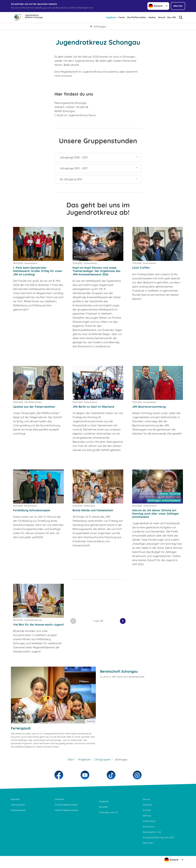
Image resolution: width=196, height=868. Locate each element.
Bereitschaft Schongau (119, 671)
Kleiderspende (18, 810)
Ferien (122, 17)
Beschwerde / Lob (152, 832)
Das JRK (172, 17)
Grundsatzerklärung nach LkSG (158, 837)
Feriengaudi (21, 728)
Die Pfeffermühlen (137, 17)
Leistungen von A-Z (108, 812)
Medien (152, 17)
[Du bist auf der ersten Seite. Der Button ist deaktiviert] (73, 621)
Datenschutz (149, 821)
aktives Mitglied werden (67, 810)
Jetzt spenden (18, 805)
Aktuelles (103, 807)
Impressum (148, 826)
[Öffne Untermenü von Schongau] (98, 26)
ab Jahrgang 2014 (71, 179)
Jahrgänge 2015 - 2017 (74, 168)
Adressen (147, 805)
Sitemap (147, 816)
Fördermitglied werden (66, 805)
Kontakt (147, 810)
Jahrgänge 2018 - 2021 (74, 157)
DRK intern (148, 843)
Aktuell (162, 17)
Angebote (111, 17)
